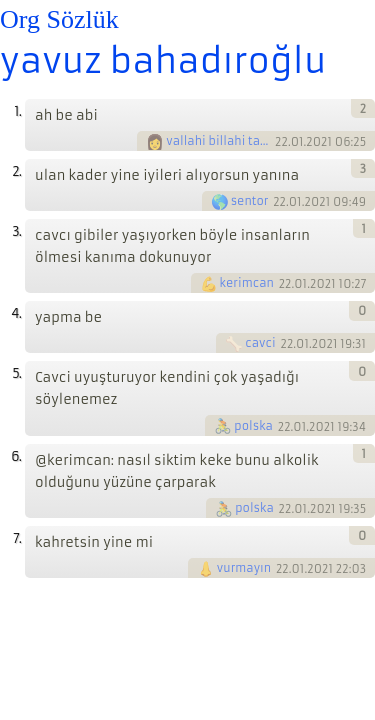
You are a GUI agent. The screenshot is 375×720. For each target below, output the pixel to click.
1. (17, 111)
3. (16, 231)
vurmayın (244, 568)
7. (17, 538)
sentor (250, 201)
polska (253, 426)
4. (16, 313)
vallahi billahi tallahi (219, 141)
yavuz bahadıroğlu (163, 61)
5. (16, 373)
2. (16, 171)
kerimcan (247, 283)
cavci (260, 343)
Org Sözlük (59, 19)
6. (16, 456)
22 (281, 142)
